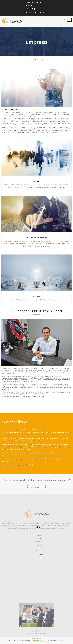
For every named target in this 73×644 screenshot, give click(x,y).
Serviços (39, 542)
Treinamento (39, 545)
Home (32, 59)
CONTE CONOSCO (35, 486)
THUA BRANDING (38, 641)
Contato (39, 557)
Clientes (39, 551)
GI (39, 548)
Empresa (39, 539)
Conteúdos (39, 554)
